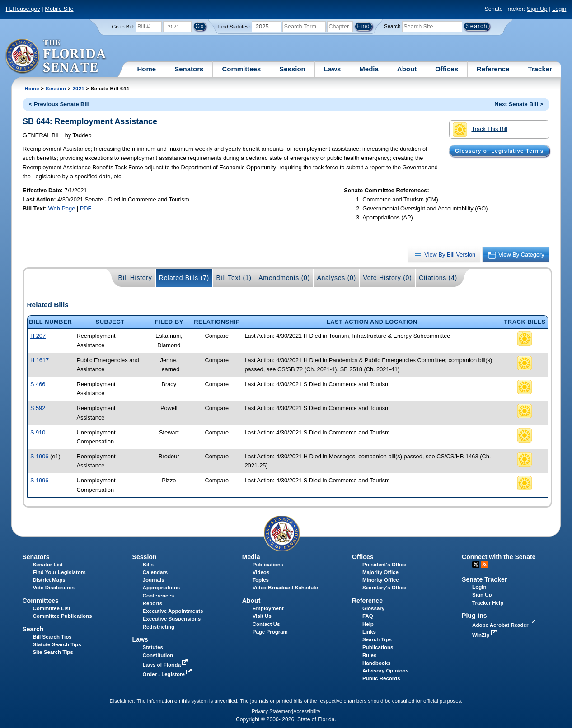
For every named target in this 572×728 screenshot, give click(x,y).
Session (292, 69)
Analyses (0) (336, 278)
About (407, 69)
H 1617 (40, 360)
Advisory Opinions (385, 671)
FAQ (368, 616)
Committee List (51, 608)
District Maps (49, 580)
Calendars (155, 572)
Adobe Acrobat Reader (505, 625)
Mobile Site (59, 9)
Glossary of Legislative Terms (499, 151)
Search (392, 26)
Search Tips (377, 639)
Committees (241, 69)
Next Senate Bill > (519, 104)
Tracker (540, 69)
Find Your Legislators (59, 572)
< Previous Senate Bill (59, 104)
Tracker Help (488, 603)
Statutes (153, 647)
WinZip (485, 635)
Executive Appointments (173, 611)
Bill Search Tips (52, 637)
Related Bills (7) (184, 278)
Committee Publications (62, 616)
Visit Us (262, 616)
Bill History (135, 278)
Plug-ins (474, 616)
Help (368, 624)
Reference (493, 69)
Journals (154, 580)
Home (147, 69)
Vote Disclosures (54, 588)
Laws (333, 69)
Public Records (381, 678)
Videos (261, 572)
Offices (447, 69)
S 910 (38, 432)
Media (369, 69)
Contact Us (266, 624)
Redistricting (159, 627)
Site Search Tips (53, 652)
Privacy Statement (272, 711)
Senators (189, 69)
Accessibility (307, 711)
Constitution (158, 655)
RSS (484, 565)
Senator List (48, 565)
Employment (268, 608)
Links (369, 632)
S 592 (38, 408)
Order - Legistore (168, 674)
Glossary (373, 608)
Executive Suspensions (172, 619)
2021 (79, 89)
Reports (153, 603)
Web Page (62, 208)
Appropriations (162, 588)
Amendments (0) (284, 278)
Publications (268, 565)
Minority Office (381, 580)
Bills (148, 565)
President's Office (384, 565)
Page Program (270, 632)
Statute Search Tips (57, 644)
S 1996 (40, 480)
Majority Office (380, 572)
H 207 (38, 336)
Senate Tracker (484, 579)
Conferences (159, 596)
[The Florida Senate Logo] (56, 56)
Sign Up (537, 9)
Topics (261, 580)
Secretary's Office (384, 588)
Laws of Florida (166, 665)
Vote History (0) (387, 278)
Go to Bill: (123, 27)
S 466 (38, 384)
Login (559, 9)
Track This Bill (480, 130)
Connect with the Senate (499, 557)
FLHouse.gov (23, 9)
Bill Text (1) (234, 278)
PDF (86, 208)
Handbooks (377, 663)
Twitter (476, 565)
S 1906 (40, 456)
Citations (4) (438, 278)
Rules (369, 655)
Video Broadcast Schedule (285, 588)
